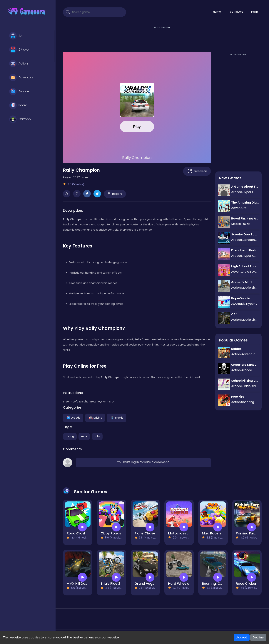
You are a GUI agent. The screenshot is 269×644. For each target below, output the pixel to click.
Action (19, 64)
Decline (258, 637)
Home (217, 12)
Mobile (117, 417)
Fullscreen (197, 171)
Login (255, 12)
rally (97, 436)
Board (18, 105)
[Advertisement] (162, 38)
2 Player (19, 50)
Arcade (19, 91)
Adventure (21, 77)
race (84, 436)
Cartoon (20, 119)
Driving (95, 417)
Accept (242, 637)
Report (115, 194)
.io (15, 36)
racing (70, 436)
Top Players (236, 12)
